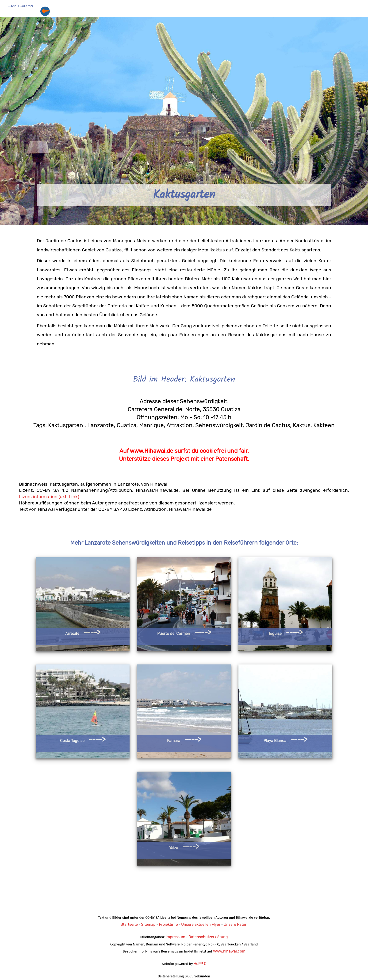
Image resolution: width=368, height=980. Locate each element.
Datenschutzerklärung (208, 937)
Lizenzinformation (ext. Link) (49, 497)
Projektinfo (168, 924)
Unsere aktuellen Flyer (201, 924)
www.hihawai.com (229, 951)
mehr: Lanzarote (20, 6)
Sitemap (148, 924)
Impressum (175, 937)
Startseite (129, 924)
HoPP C (200, 964)
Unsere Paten (236, 924)
